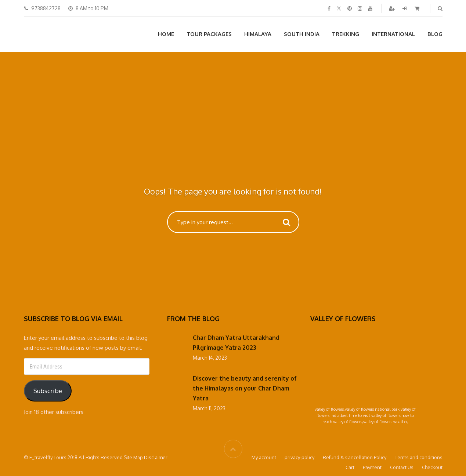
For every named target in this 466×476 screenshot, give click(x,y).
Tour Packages (209, 34)
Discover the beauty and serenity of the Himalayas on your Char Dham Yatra (245, 388)
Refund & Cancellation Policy (355, 457)
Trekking (346, 34)
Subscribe (48, 391)
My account (264, 457)
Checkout (432, 467)
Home (166, 34)
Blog (435, 34)
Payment (372, 467)
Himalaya (258, 34)
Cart (350, 467)
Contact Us (402, 467)
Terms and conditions (419, 457)
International (393, 34)
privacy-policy (299, 457)
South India (302, 34)
